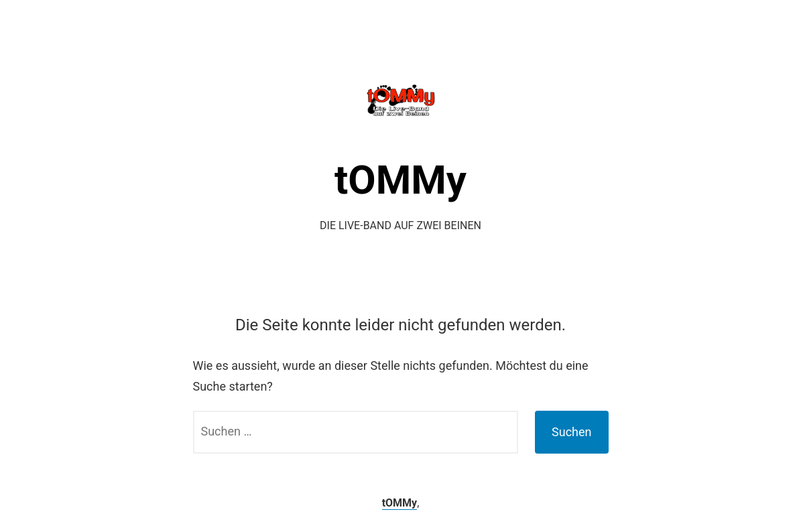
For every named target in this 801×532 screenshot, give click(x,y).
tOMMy (400, 180)
